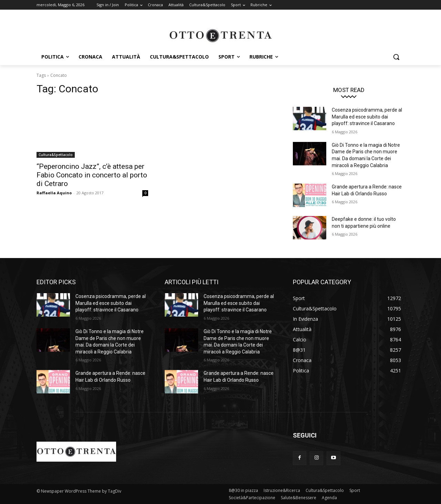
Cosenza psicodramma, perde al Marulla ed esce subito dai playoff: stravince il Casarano (367, 117)
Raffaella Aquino (54, 193)
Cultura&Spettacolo (56, 155)
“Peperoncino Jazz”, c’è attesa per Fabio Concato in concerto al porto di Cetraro (92, 175)
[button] (396, 57)
